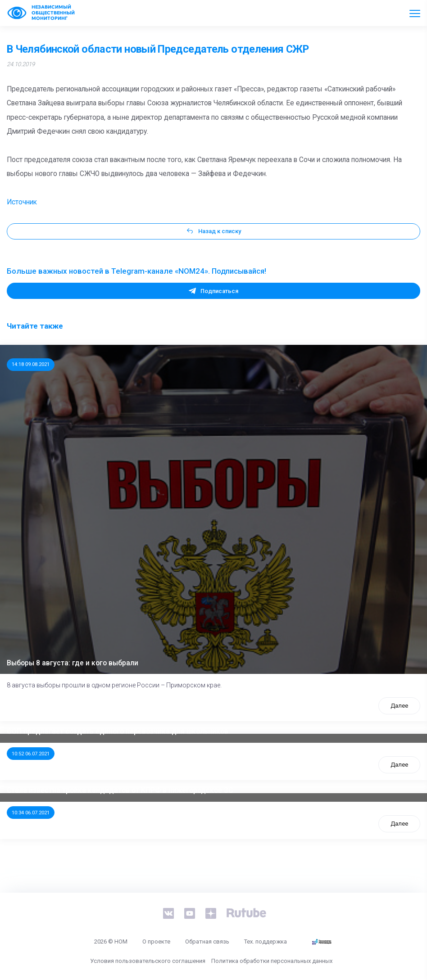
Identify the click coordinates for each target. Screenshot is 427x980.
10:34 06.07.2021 (31, 813)
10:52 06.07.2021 (31, 754)
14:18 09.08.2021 (31, 364)
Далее (399, 706)
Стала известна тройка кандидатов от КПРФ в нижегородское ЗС (120, 790)
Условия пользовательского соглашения (148, 961)
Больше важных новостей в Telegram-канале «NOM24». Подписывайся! (136, 271)
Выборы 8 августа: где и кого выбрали (73, 663)
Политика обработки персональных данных (272, 961)
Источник (22, 202)
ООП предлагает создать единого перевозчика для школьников (118, 732)
